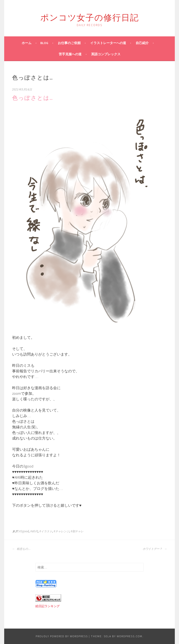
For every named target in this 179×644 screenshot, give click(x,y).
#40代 (34, 531)
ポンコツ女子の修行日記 (90, 17)
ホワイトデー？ (155, 549)
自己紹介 (142, 43)
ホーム (27, 43)
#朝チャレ (77, 531)
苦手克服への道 (70, 54)
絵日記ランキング (48, 606)
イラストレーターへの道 (108, 43)
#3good (24, 531)
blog (44, 43)
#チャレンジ (61, 531)
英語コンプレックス (106, 54)
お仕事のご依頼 (69, 43)
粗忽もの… (21, 549)
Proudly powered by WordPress (62, 636)
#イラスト (46, 531)
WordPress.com (130, 636)
